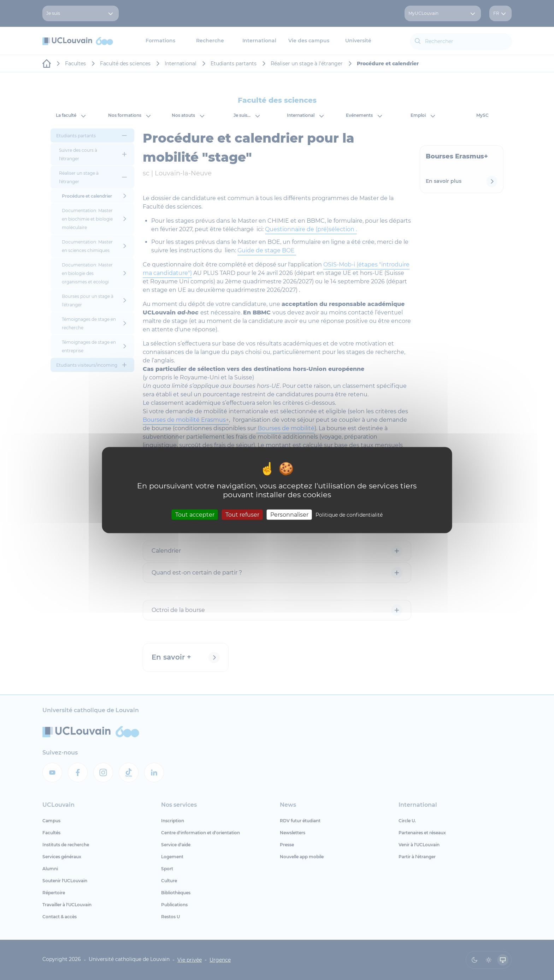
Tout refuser (242, 515)
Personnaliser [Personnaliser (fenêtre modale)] (289, 515)
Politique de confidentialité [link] (349, 515)
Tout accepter (195, 515)
